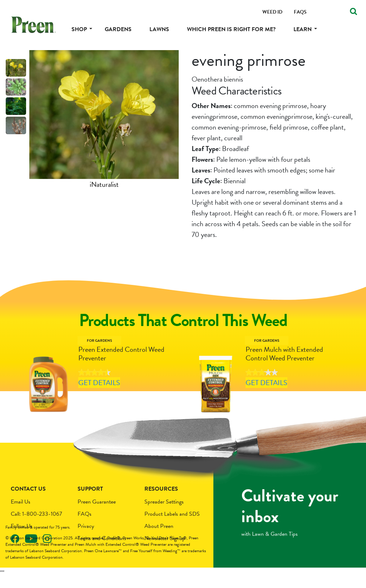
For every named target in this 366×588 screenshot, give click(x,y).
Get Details (108, 398)
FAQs (85, 524)
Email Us (21, 511)
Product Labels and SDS (172, 524)
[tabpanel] (104, 120)
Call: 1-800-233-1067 (36, 524)
